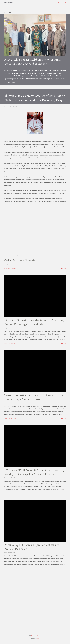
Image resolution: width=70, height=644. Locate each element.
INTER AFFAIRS (44, 7)
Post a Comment (13, 83)
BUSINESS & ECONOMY (21, 7)
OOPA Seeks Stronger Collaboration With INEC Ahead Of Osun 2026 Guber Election (32, 62)
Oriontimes (9, 2)
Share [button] (5, 83)
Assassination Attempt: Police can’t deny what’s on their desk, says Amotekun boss (33, 397)
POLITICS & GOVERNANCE (57, 7)
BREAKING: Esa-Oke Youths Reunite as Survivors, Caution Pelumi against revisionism (34, 322)
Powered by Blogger (35, 636)
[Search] (60, 2)
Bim (38, 638)
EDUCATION (33, 7)
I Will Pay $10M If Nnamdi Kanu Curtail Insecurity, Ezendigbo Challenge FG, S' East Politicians (34, 472)
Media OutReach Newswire (20, 260)
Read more (64, 268)
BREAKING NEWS (8, 7)
